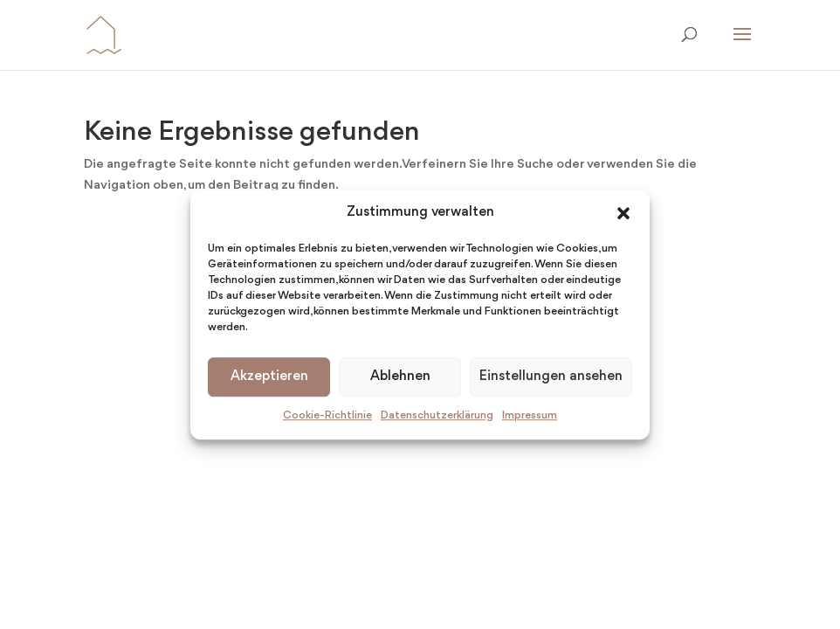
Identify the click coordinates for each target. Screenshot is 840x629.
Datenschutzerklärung (437, 415)
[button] (623, 213)
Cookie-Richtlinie (327, 415)
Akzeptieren (269, 377)
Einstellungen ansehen (551, 377)
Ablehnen (400, 377)
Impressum (530, 415)
